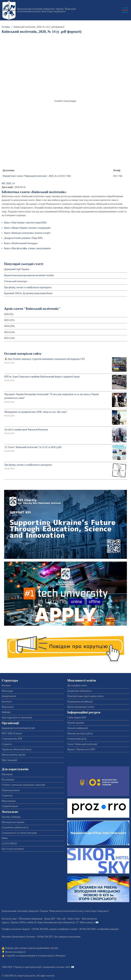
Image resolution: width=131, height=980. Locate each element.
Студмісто (7, 744)
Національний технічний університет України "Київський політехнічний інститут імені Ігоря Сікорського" (46, 10)
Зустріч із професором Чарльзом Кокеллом (26, 430)
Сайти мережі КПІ (77, 718)
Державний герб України (17, 269)
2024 (6, 326)
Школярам (7, 774)
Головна (6, 27)
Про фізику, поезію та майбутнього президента (28, 287)
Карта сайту (74, 919)
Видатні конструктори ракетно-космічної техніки (29, 275)
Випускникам (9, 801)
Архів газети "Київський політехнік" (32, 309)
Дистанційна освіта (77, 685)
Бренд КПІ (50, 919)
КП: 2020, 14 (8, 183)
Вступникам (8, 780)
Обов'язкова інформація (30, 919)
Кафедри (6, 712)
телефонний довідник (108, 929)
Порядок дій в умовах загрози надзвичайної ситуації (32, 948)
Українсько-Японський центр (16, 749)
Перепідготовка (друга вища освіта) (85, 696)
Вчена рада (7, 691)
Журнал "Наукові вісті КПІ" (81, 749)
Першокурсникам (11, 790)
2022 (6, 338)
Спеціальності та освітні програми (19, 833)
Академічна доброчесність (15, 827)
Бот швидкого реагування (67, 937)
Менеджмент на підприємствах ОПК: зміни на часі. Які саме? (36, 412)
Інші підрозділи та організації (17, 718)
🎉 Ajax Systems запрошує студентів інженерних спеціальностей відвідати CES (45, 359)
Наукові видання (76, 723)
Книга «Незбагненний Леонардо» (21, 243)
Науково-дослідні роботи (80, 733)
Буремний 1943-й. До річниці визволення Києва (28, 293)
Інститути (7, 702)
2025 (6, 320)
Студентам (7, 796)
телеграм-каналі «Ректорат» (52, 956)
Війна (5, 838)
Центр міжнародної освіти (81, 707)
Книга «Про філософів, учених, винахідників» (28, 248)
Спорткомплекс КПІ (12, 739)
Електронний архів (77, 739)
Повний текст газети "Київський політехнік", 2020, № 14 (31, 176)
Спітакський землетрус (16, 281)
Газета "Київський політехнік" (83, 744)
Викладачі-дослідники (13, 822)
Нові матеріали (89, 919)
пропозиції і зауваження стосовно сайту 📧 (52, 967)
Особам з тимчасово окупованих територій (23, 785)
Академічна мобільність (80, 691)
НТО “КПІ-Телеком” (12, 733)
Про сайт (62, 919)
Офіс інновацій (9, 760)
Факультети (8, 707)
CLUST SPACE (9, 844)
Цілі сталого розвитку (13, 849)
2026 (6, 314)
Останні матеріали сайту (23, 354)
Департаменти (9, 696)
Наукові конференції (78, 728)
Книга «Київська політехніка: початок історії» (27, 233)
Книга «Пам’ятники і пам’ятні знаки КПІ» (25, 223)
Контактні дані (9, 919)
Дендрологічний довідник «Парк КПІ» (24, 238)
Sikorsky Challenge (11, 817)
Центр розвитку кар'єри (14, 755)
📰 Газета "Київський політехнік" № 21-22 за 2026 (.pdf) (33, 447)
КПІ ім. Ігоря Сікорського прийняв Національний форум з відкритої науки (42, 377)
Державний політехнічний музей (18, 728)
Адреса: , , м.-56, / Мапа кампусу (48, 922)
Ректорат (6, 685)
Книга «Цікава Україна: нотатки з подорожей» (27, 228)
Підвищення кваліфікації (80, 702)
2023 (6, 332)
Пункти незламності (16, 952)
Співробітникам (10, 806)
